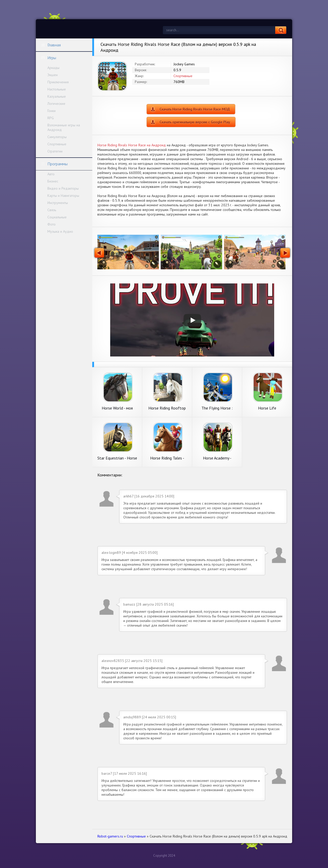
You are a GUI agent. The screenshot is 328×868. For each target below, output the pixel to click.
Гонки (52, 111)
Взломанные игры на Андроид (64, 127)
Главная (51, 45)
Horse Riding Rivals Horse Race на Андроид (132, 145)
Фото (52, 224)
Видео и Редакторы (63, 188)
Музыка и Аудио (60, 231)
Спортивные (57, 144)
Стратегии (55, 151)
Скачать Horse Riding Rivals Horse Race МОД (195, 109)
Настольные (57, 89)
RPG (51, 118)
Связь (52, 210)
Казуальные (57, 96)
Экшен (53, 75)
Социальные (57, 217)
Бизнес (53, 181)
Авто (51, 174)
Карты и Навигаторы (63, 196)
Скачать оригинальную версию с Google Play (195, 122)
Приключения (58, 82)
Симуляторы (57, 137)
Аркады (53, 68)
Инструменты (58, 203)
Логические (56, 104)
